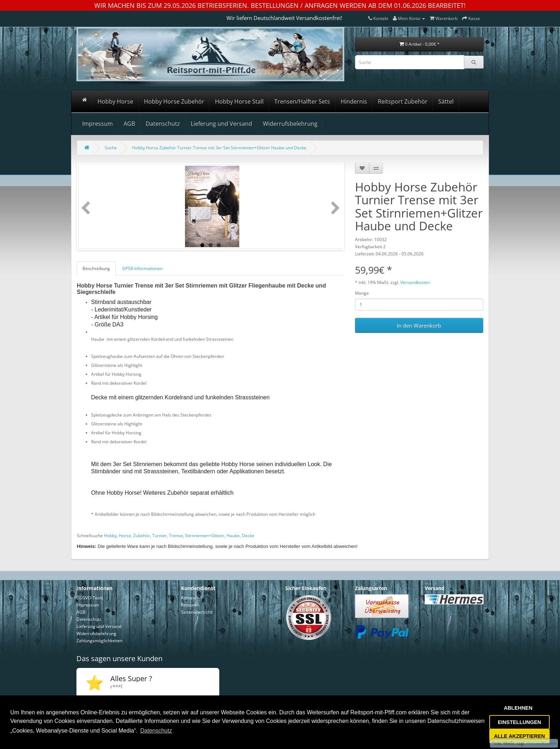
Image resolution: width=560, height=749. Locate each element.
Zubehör (142, 536)
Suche (111, 148)
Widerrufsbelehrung (290, 124)
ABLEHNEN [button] (518, 708)
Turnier (159, 536)
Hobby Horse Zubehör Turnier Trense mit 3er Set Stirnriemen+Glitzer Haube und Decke (219, 148)
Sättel (446, 101)
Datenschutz (163, 124)
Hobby (110, 536)
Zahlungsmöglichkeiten (99, 641)
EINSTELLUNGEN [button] (520, 722)
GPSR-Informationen (142, 268)
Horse (125, 536)
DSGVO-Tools (90, 598)
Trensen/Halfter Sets (302, 101)
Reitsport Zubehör (403, 101)
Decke (248, 536)
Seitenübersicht (197, 612)
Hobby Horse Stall (239, 101)
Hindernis (354, 101)
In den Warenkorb (419, 325)
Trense (176, 536)
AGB (129, 124)
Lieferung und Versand (221, 124)
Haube (233, 536)
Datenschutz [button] (156, 731)
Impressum (97, 124)
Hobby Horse (115, 101)
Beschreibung (96, 268)
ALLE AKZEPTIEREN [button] (519, 736)
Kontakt (189, 598)
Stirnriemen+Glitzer (205, 536)
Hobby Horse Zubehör (174, 101)
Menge (362, 293)
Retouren (190, 605)
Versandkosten (415, 282)
